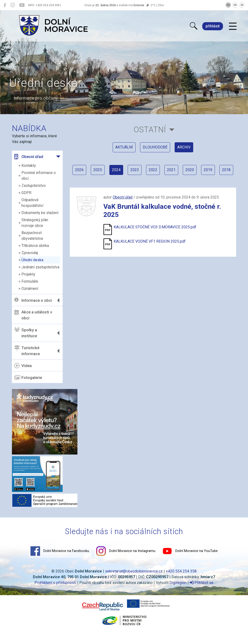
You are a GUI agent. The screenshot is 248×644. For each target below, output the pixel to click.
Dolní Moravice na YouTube (190, 551)
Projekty (29, 274)
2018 (153, 185)
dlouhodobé (155, 148)
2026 (88, 171)
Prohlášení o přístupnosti (55, 582)
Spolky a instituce (26, 333)
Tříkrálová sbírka (36, 246)
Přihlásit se (202, 582)
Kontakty (29, 166)
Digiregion (178, 582)
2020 (199, 171)
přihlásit (213, 26)
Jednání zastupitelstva (41, 267)
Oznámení (30, 289)
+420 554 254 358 (181, 571)
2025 (106, 171)
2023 (144, 171)
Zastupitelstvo (34, 186)
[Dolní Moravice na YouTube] (22, 5)
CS (228, 5)
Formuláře (30, 281)
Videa (23, 366)
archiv (184, 148)
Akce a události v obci (34, 315)
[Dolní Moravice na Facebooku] (5, 5)
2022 (162, 171)
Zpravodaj (30, 253)
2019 (218, 171)
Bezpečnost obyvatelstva (33, 236)
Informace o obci (34, 300)
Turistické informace (28, 351)
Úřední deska (33, 260)
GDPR (27, 193)
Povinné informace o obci (39, 176)
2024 (125, 171)
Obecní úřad (29, 157)
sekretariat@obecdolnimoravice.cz (134, 571)
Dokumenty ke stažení (40, 213)
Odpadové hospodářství (33, 203)
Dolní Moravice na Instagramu (126, 551)
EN (235, 5)
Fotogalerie (29, 378)
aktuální (124, 148)
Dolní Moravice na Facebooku (60, 551)
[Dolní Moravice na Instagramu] (13, 5)
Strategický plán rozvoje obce (35, 223)
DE (242, 5)
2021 (181, 171)
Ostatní (150, 130)
